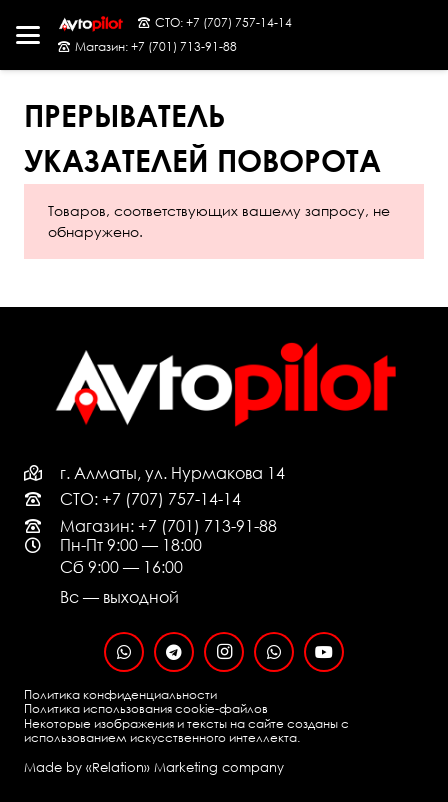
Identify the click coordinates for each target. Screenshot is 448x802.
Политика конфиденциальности (120, 694)
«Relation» (118, 767)
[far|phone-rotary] (42, 499)
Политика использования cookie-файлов (146, 708)
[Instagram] (224, 652)
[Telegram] (174, 652)
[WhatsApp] (124, 652)
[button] (28, 35)
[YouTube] (324, 652)
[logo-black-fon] (90, 24)
